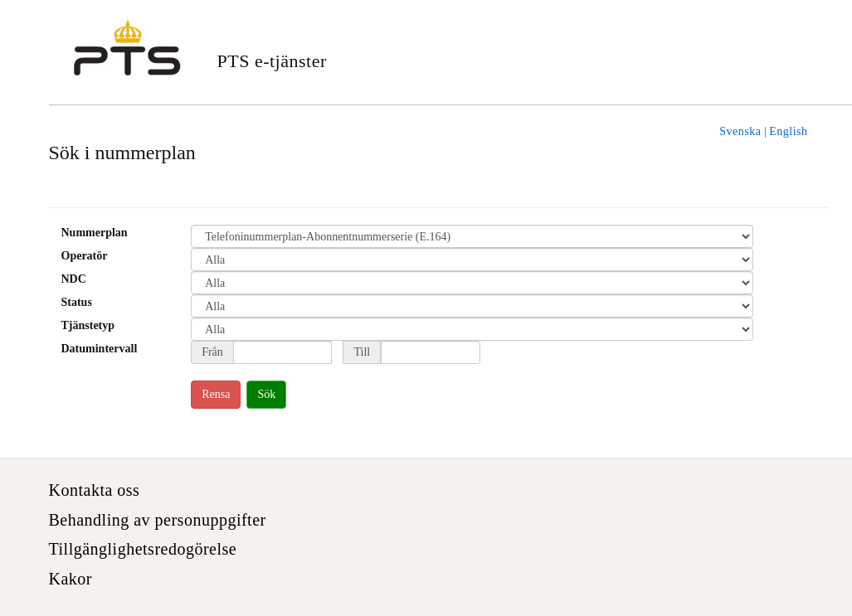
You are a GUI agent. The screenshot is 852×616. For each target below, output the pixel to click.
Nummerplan (95, 233)
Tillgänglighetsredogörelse (143, 549)
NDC (74, 279)
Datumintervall (100, 349)
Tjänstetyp (88, 325)
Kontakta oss (95, 490)
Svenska (740, 131)
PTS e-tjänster (272, 61)
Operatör (85, 256)
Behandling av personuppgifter (158, 520)
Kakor (71, 579)
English (788, 131)
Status (77, 302)
